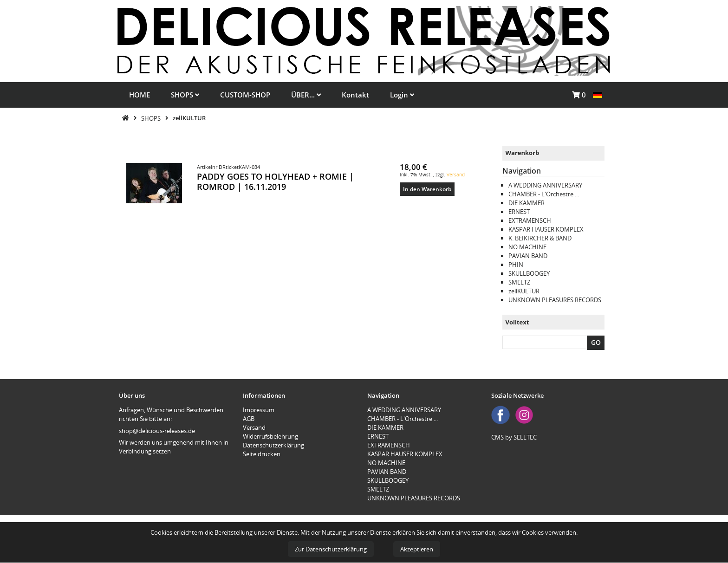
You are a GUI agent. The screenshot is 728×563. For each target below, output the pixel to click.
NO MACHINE (527, 247)
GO (596, 342)
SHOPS (185, 95)
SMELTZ (519, 282)
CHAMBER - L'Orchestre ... (544, 194)
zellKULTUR (189, 118)
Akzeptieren (417, 549)
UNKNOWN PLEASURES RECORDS (555, 300)
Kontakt (355, 95)
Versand (456, 175)
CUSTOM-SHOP (245, 95)
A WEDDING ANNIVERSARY (545, 185)
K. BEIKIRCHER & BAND (540, 238)
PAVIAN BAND (528, 256)
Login (402, 95)
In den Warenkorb (427, 189)
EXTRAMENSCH (530, 220)
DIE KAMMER (526, 203)
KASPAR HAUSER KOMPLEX (546, 229)
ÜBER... (306, 95)
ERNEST (519, 212)
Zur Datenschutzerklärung (331, 549)
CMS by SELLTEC (514, 437)
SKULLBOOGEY (529, 273)
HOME (140, 95)
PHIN (516, 265)
